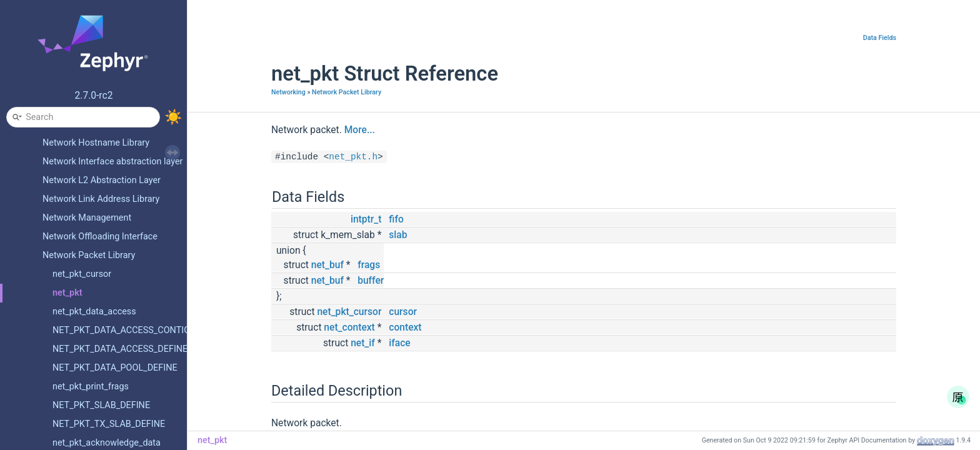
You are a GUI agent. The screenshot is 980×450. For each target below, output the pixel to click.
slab (398, 235)
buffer (371, 281)
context (405, 327)
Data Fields (880, 38)
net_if (363, 343)
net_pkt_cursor (82, 274)
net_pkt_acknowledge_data (107, 443)
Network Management (87, 218)
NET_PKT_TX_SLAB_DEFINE (109, 424)
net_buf (327, 265)
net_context (349, 327)
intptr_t (366, 219)
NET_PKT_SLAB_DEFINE (101, 405)
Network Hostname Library (96, 143)
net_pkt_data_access (94, 312)
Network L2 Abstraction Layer (102, 180)
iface (399, 343)
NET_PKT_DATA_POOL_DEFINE (115, 368)
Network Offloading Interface (100, 237)
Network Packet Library (89, 255)
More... (360, 130)
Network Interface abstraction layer (113, 162)
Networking (288, 92)
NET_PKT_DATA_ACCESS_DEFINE (120, 349)
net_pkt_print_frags (91, 387)
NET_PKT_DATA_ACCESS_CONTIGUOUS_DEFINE (150, 330)
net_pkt (67, 293)
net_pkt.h (353, 157)
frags (369, 265)
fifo (396, 219)
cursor (403, 312)
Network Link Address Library (101, 199)
